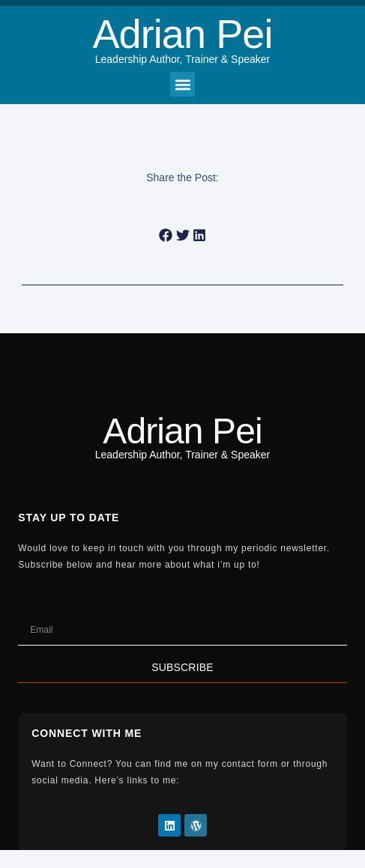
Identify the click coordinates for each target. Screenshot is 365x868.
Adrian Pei (182, 34)
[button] (182, 84)
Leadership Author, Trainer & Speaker (182, 59)
